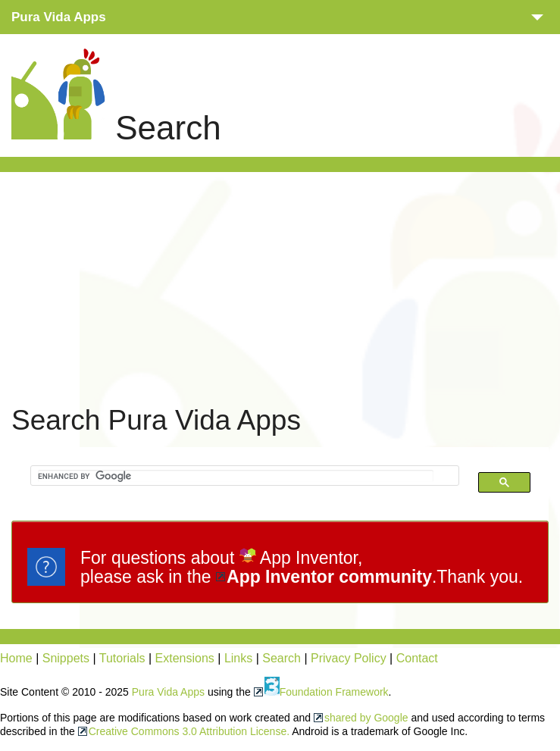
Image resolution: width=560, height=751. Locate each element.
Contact (417, 658)
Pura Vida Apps (168, 692)
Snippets (66, 658)
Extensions (185, 658)
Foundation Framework (327, 692)
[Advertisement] (286, 286)
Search (282, 658)
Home (16, 658)
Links (238, 658)
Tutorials (122, 658)
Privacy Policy (349, 658)
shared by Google (366, 718)
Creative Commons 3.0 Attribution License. (189, 731)
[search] (236, 476)
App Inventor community (329, 577)
